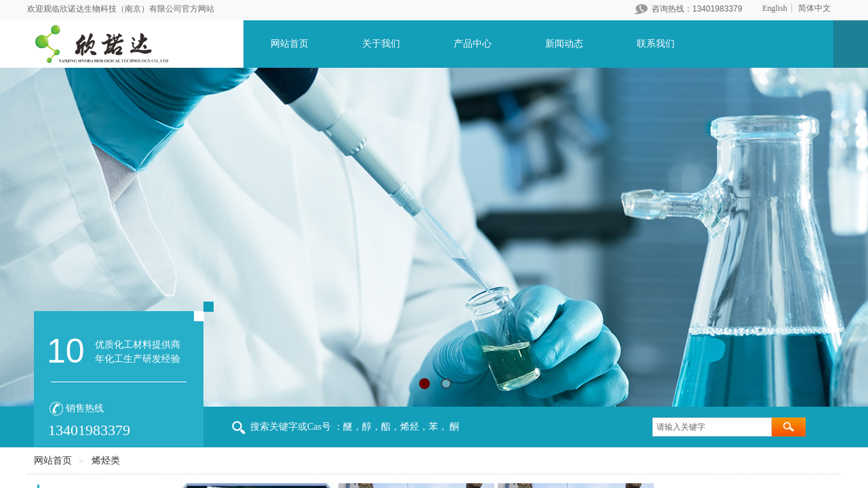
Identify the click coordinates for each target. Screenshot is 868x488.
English (775, 8)
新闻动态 (564, 44)
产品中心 (473, 44)
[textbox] (712, 427)
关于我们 (381, 44)
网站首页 (290, 44)
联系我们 (656, 44)
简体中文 (814, 8)
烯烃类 (106, 461)
